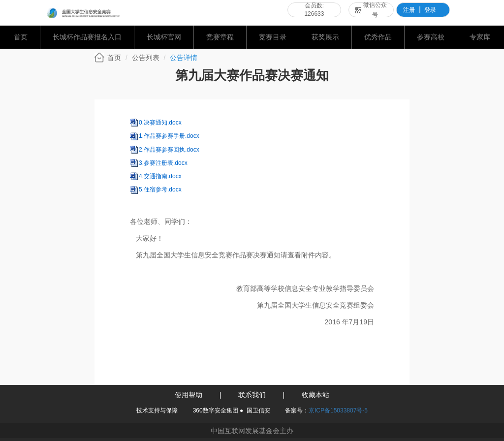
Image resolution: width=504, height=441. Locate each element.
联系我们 (252, 395)
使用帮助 (189, 395)
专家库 (480, 37)
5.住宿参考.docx (160, 189)
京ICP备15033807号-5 (338, 410)
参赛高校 (431, 37)
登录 (430, 10)
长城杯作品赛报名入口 (87, 37)
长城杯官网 (164, 37)
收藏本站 (315, 395)
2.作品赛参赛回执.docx (169, 150)
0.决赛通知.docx (160, 123)
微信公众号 (371, 10)
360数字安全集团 (216, 410)
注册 (409, 10)
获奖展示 (325, 37)
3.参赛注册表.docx (163, 163)
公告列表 (146, 58)
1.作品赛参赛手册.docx (169, 136)
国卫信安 (258, 410)
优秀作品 (378, 37)
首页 (21, 37)
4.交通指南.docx (160, 176)
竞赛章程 (220, 37)
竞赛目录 (273, 37)
